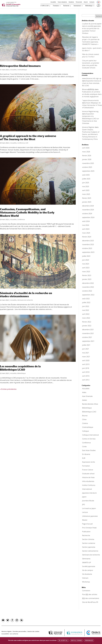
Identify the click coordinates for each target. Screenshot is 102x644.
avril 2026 (86, 148)
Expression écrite (89, 462)
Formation (56, 6)
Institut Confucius (89, 485)
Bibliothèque (89, 6)
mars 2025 (86, 194)
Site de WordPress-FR (90, 602)
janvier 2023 (87, 279)
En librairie (86, 454)
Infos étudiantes (88, 481)
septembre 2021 (88, 341)
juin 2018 (86, 368)
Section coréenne (89, 543)
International (77, 6)
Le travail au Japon (89, 508)
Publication (86, 532)
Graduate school (88, 474)
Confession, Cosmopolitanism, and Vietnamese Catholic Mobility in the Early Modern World (27, 212)
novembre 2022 (88, 287)
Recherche (66, 6)
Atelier (85, 400)
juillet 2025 (86, 179)
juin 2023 (86, 260)
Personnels (79, 2)
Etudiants (71, 2)
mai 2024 (86, 225)
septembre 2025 (88, 171)
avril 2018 (86, 372)
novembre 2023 (88, 244)
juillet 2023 (86, 256)
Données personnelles (19, 631)
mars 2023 (86, 272)
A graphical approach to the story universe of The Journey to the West (28, 138)
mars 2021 (86, 357)
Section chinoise (88, 539)
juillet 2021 (86, 345)
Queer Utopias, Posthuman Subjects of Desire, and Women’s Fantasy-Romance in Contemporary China (91, 134)
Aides (84, 392)
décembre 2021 (88, 330)
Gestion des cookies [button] (33, 631)
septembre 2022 (88, 295)
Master (85, 520)
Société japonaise (89, 566)
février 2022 (87, 322)
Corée (84, 447)
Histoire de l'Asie (88, 477)
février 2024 (87, 237)
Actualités (53, 2)
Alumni (86, 2)
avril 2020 (86, 360)
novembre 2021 (88, 333)
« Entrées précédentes (8, 389)
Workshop (86, 582)
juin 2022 (86, 306)
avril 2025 (86, 190)
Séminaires (86, 559)
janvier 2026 (87, 159)
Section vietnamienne (90, 551)
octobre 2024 (87, 214)
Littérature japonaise (90, 516)
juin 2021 (86, 349)
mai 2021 (86, 353)
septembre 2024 (88, 217)
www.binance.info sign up (92, 78)
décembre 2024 (88, 206)
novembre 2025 (88, 163)
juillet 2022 (86, 302)
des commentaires (91, 598)
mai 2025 (86, 186)
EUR (27, 143)
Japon (84, 497)
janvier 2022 (87, 326)
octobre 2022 (87, 291)
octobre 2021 (87, 337)
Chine (84, 419)
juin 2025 (86, 183)
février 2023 (87, 275)
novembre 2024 (88, 210)
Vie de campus (88, 570)
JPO (83, 505)
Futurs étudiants (62, 2)
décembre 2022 (88, 283)
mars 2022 (86, 318)
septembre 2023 (88, 252)
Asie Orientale (87, 396)
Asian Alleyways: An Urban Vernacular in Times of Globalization (92, 105)
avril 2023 (86, 268)
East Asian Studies (89, 450)
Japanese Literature (89, 493)
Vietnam (85, 578)
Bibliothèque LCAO (89, 412)
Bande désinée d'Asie (90, 404)
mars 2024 (86, 233)
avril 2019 (86, 364)
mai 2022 (86, 310)
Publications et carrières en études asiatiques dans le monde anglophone (92, 94)
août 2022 (86, 299)
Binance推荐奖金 (88, 89)
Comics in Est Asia (89, 439)
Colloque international (90, 435)
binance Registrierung (90, 111)
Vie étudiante (87, 574)
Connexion (86, 591)
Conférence (21, 143)
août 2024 (86, 221)
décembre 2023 (88, 241)
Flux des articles (90, 594)
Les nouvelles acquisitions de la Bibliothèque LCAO (20, 368)
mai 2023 (86, 264)
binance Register (88, 127)
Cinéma (85, 423)
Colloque (85, 431)
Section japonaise (89, 547)
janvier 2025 (87, 202)
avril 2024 (86, 229)
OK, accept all (63, 640)
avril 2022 (86, 314)
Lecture (85, 512)
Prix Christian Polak (89, 528)
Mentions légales (6, 631)
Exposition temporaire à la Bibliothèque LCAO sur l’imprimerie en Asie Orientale (91, 119)
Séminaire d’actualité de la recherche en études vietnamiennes (26, 295)
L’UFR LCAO (45, 6)
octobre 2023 (87, 248)
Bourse (85, 416)
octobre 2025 (87, 167)
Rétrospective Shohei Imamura (20, 66)
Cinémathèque (22, 70)
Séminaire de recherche (25, 300)
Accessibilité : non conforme (10, 634)
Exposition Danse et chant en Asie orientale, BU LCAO (92, 83)
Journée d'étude (88, 501)
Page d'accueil (87, 524)
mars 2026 (86, 152)
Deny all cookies (76, 640)
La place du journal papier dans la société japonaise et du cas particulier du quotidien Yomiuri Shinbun (92, 28)
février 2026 (87, 156)
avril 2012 (86, 380)
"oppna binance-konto (90, 100)
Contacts (92, 2)
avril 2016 (86, 376)
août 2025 (86, 175)
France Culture (88, 470)
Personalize (89, 640)
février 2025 (87, 198)
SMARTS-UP (87, 563)
